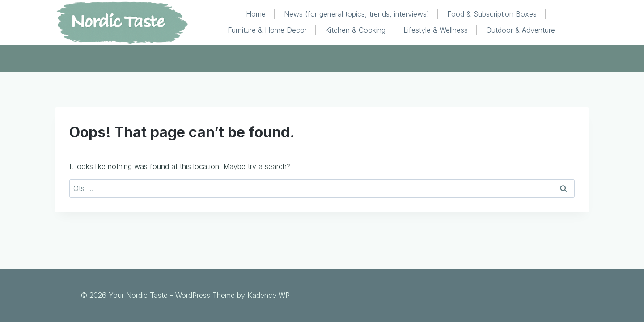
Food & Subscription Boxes (492, 14)
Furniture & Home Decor (267, 30)
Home (256, 14)
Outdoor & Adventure (521, 30)
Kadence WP (269, 295)
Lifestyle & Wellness (436, 30)
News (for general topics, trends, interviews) (357, 14)
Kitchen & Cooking (355, 30)
